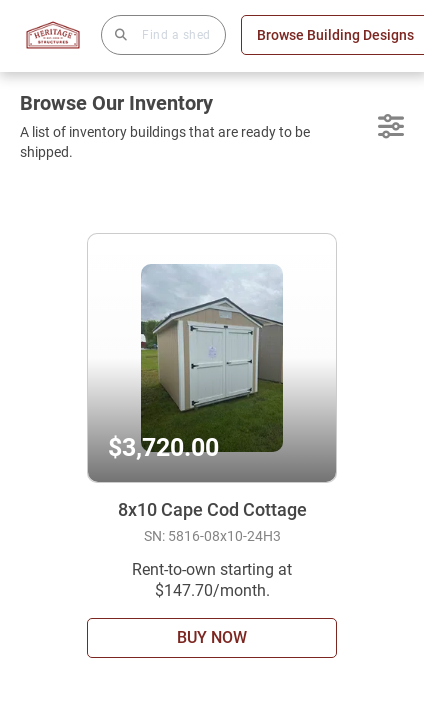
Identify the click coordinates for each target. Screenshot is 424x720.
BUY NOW (212, 637)
